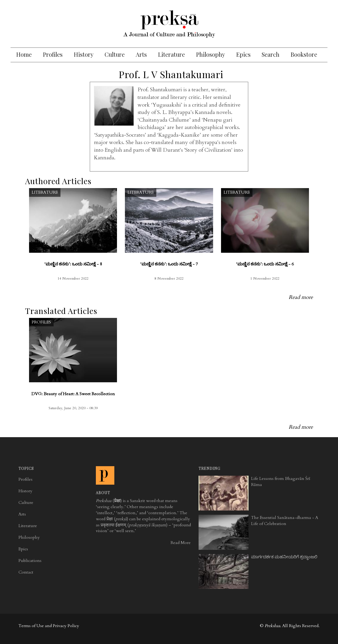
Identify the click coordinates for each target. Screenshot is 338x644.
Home (24, 54)
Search (271, 54)
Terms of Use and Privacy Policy (49, 626)
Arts (141, 54)
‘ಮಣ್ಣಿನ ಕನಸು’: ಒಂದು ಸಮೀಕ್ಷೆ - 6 (265, 264)
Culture (115, 54)
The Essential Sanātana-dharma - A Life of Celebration (285, 521)
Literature (171, 54)
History (84, 54)
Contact (26, 572)
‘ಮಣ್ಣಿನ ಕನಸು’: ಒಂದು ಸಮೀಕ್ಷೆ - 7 (169, 264)
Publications (30, 561)
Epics (243, 54)
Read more (301, 297)
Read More (181, 543)
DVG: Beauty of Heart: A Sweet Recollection (73, 394)
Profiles (53, 54)
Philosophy (210, 54)
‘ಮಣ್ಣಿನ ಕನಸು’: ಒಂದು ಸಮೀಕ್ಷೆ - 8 (73, 264)
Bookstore (304, 54)
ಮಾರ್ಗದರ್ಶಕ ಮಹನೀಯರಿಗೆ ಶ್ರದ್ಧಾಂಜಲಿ (284, 557)
